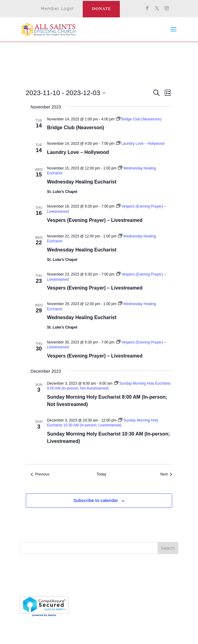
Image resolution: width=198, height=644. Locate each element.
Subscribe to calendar (96, 500)
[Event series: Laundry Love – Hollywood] (140, 144)
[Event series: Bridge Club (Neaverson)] (139, 119)
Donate (101, 9)
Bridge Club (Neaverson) (76, 128)
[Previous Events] (40, 474)
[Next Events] (166, 474)
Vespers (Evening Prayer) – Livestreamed (95, 220)
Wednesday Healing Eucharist (82, 182)
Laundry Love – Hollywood (78, 152)
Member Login (57, 9)
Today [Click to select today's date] (101, 474)
